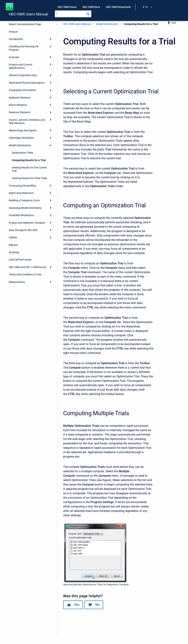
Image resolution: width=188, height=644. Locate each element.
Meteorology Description (23, 130)
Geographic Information (22, 90)
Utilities (13, 237)
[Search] (73, 14)
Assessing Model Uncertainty (25, 208)
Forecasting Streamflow (22, 186)
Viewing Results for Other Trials (29, 178)
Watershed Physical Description (27, 83)
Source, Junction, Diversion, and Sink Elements (27, 121)
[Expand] (50, 39)
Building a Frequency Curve (24, 200)
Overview (14, 57)
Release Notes (17, 282)
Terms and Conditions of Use (25, 274)
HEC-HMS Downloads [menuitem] (118, 7)
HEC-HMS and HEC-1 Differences (27, 267)
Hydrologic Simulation (21, 138)
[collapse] (50, 145)
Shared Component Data (23, 75)
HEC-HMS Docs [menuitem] (91, 7)
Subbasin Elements (20, 98)
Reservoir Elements (20, 112)
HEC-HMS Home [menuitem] (67, 7)
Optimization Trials (22, 153)
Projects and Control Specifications (20, 66)
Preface (13, 32)
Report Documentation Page (25, 24)
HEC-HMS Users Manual (28, 14)
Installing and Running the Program (24, 48)
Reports (13, 245)
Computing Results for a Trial (29, 160)
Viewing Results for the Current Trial (29, 169)
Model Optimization (20, 145)
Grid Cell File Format (20, 260)
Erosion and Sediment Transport (27, 223)
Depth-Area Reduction (21, 193)
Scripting (14, 252)
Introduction (16, 39)
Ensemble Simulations (21, 215)
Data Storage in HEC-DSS (23, 230)
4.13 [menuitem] (145, 7)
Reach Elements (18, 105)
